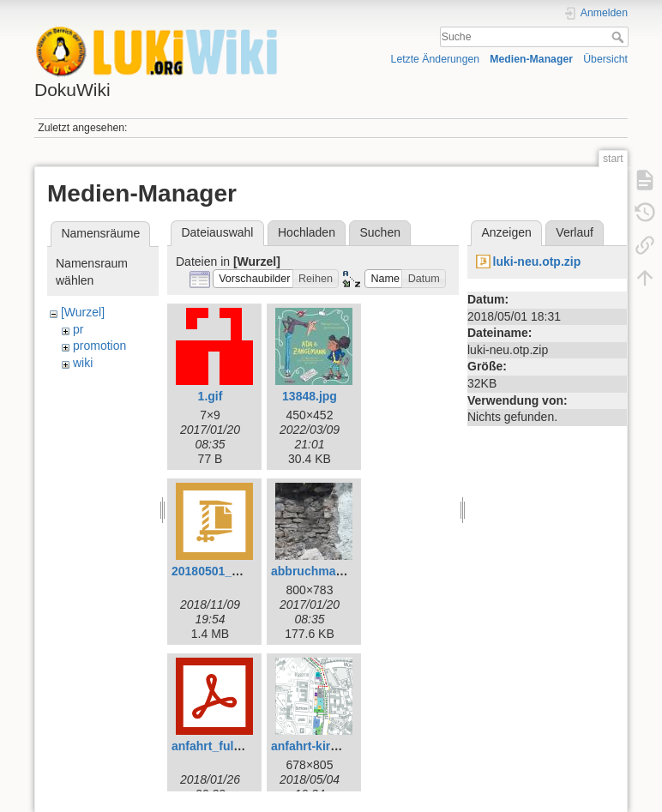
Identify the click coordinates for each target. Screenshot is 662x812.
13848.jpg (310, 396)
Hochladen (307, 232)
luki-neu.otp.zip (537, 262)
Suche (620, 37)
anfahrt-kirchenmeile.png (343, 746)
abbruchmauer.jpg (323, 571)
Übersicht (605, 59)
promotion (99, 346)
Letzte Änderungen (436, 59)
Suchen (380, 232)
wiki (83, 363)
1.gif (211, 396)
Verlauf (575, 232)
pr (78, 329)
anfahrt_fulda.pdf (220, 746)
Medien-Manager (531, 59)
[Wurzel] (83, 312)
